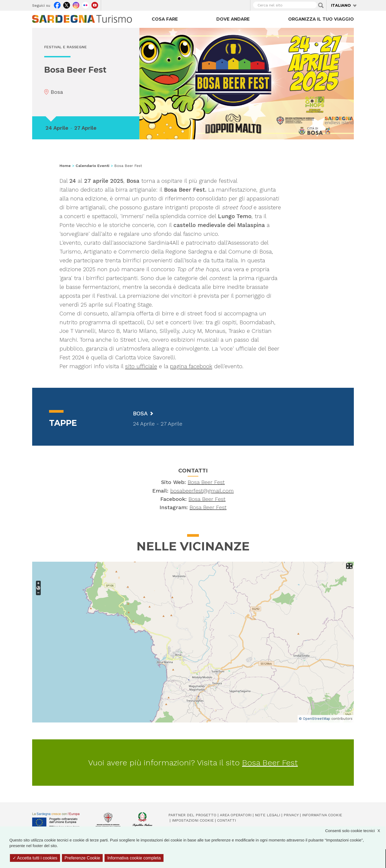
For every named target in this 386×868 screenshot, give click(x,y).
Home (65, 166)
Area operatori (236, 815)
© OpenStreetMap (315, 719)
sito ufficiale (141, 366)
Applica (321, 5)
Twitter (67, 5)
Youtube (95, 5)
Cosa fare (165, 19)
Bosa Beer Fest (206, 482)
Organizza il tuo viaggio (321, 19)
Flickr (85, 5)
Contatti (227, 820)
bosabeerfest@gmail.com (202, 491)
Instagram (76, 5)
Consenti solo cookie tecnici (355, 831)
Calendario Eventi (92, 166)
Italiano (341, 5)
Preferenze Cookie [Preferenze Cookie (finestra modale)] (82, 858)
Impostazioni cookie (193, 820)
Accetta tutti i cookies (35, 858)
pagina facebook (191, 366)
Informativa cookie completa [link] (134, 858)
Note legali (268, 815)
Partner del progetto (192, 815)
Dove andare (233, 19)
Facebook (57, 5)
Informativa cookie (322, 815)
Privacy (291, 815)
